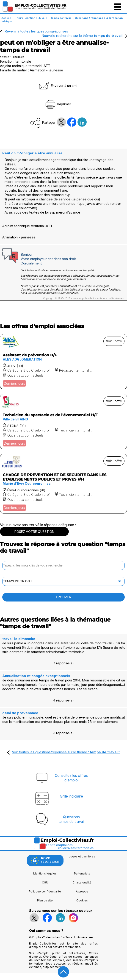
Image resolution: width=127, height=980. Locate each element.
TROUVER (63, 597)
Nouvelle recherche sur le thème (82, 36)
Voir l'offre (114, 341)
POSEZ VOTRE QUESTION (34, 532)
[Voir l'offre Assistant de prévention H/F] (63, 362)
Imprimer (58, 104)
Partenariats (82, 873)
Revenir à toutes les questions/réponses (36, 31)
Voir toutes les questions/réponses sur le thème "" (66, 752)
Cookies (82, 900)
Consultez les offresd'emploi (71, 778)
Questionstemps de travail (71, 819)
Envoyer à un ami (58, 86)
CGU (45, 882)
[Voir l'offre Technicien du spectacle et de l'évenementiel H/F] (63, 422)
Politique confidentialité (45, 891)
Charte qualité (82, 882)
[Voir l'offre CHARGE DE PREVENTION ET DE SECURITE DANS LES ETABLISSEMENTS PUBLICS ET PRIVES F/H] (63, 484)
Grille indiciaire (71, 796)
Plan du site (45, 900)
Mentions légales (45, 873)
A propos (82, 891)
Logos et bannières (82, 856)
